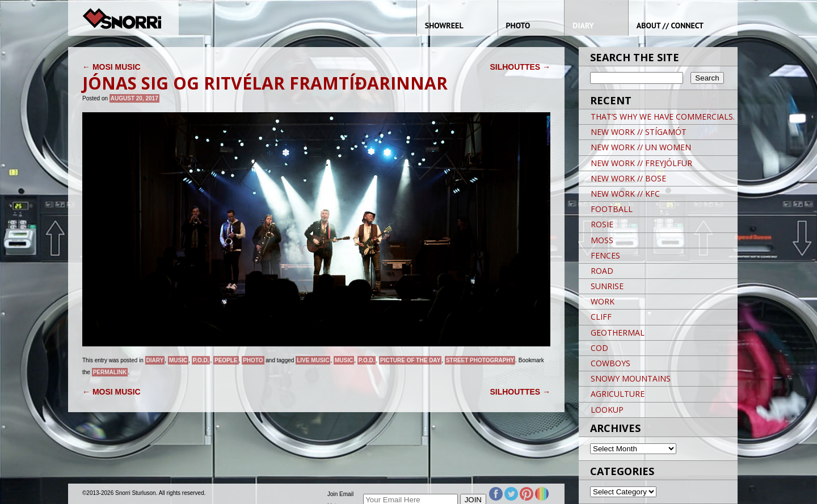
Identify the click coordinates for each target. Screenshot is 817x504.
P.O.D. (201, 360)
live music (313, 360)
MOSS (602, 240)
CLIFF (601, 317)
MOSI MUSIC (111, 67)
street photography (480, 360)
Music (178, 360)
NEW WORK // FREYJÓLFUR (641, 163)
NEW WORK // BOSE (628, 178)
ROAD (602, 271)
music (344, 360)
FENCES (605, 255)
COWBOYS (610, 363)
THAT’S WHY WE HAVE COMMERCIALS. (663, 117)
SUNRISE (607, 286)
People (226, 360)
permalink (110, 372)
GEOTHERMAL (618, 333)
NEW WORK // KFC (625, 194)
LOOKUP (607, 410)
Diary (155, 360)
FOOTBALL (612, 209)
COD (599, 348)
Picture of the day (410, 360)
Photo (253, 360)
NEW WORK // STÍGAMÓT (639, 132)
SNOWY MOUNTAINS (631, 378)
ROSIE (602, 224)
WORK (603, 301)
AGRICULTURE (618, 394)
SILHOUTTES (520, 67)
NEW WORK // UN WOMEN (641, 147)
